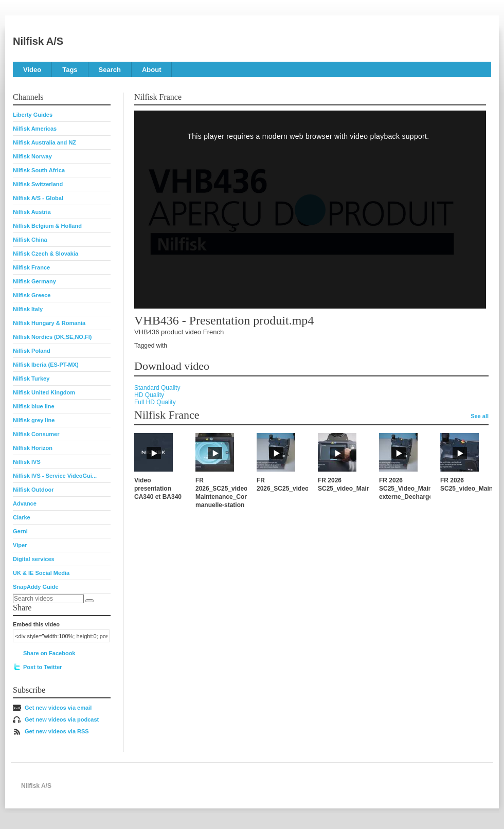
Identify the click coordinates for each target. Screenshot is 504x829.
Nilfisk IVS (27, 462)
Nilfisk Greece (32, 295)
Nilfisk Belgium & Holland (47, 226)
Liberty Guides (33, 115)
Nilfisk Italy (28, 309)
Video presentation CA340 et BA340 (158, 489)
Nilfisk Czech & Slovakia (46, 254)
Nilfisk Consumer (36, 434)
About (152, 70)
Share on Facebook (49, 653)
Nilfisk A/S (38, 41)
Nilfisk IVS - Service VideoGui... (55, 476)
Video (32, 70)
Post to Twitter (43, 667)
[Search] (89, 601)
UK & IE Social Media (41, 573)
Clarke (22, 517)
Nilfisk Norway (32, 156)
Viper (20, 545)
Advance (25, 503)
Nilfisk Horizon (33, 448)
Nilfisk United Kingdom (44, 392)
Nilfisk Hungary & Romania (49, 323)
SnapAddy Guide (36, 587)
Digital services (34, 559)
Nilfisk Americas (35, 129)
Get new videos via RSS (57, 731)
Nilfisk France (31, 267)
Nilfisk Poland (32, 351)
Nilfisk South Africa (39, 170)
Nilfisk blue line (34, 406)
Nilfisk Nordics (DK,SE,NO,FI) (52, 337)
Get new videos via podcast (62, 719)
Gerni (20, 531)
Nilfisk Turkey (31, 379)
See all (480, 416)
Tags (70, 70)
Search (110, 70)
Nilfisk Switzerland (38, 184)
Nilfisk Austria (32, 212)
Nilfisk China (30, 240)
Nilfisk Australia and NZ (44, 142)
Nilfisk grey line (34, 420)
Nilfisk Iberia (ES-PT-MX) (46, 365)
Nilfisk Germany (34, 281)
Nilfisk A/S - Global (38, 198)
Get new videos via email (58, 708)
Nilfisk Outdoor (33, 490)
